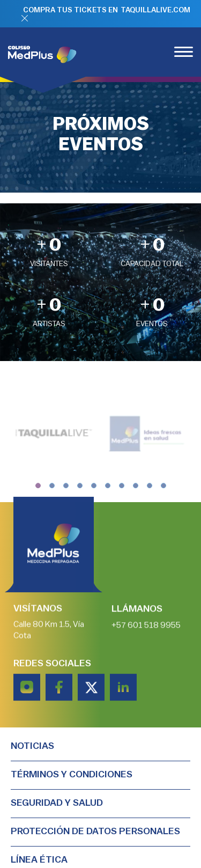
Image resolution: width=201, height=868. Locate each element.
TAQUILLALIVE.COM (155, 10)
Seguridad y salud (57, 803)
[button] (38, 491)
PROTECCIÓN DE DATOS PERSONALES (95, 831)
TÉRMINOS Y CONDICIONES (72, 774)
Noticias (32, 746)
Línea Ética (39, 859)
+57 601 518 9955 (146, 626)
